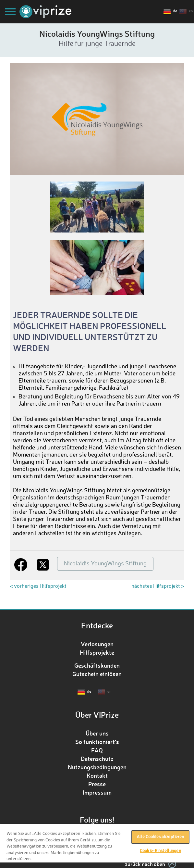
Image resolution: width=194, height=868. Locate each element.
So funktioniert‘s (97, 742)
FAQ (97, 750)
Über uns (97, 733)
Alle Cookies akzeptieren (160, 837)
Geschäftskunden (97, 665)
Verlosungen (97, 644)
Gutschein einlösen (97, 674)
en (191, 11)
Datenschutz (97, 759)
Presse (97, 784)
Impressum (97, 792)
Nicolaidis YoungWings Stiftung (105, 564)
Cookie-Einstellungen (160, 851)
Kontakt (97, 775)
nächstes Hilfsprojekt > (158, 586)
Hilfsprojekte (97, 652)
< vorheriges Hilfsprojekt (38, 586)
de (175, 11)
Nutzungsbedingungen (97, 767)
